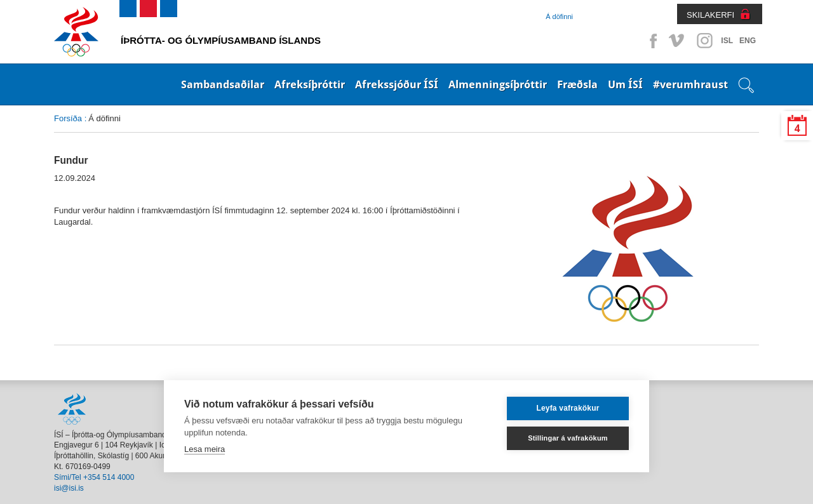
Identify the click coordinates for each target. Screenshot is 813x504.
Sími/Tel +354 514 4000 (94, 477)
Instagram (704, 41)
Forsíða (68, 118)
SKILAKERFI (710, 15)
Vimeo (678, 41)
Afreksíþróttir (310, 84)
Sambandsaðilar (223, 84)
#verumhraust (690, 84)
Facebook (651, 41)
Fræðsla (577, 84)
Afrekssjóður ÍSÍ (397, 84)
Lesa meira (205, 449)
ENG (748, 41)
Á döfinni (559, 17)
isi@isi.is (69, 488)
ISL (727, 41)
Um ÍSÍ (625, 84)
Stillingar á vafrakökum (568, 438)
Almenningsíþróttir (498, 84)
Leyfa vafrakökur (568, 408)
